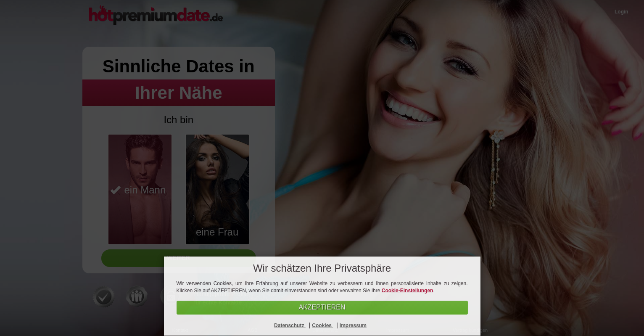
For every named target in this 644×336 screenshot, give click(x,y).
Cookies (322, 325)
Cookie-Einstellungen (408, 291)
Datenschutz (290, 325)
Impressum (353, 325)
